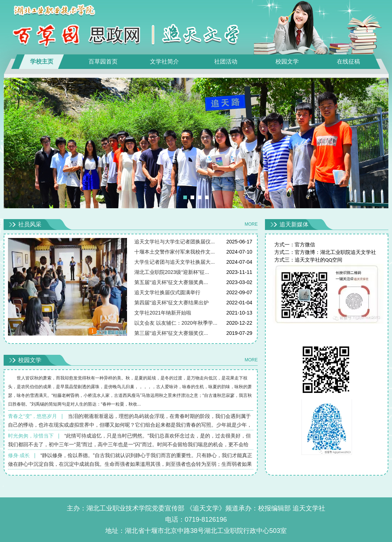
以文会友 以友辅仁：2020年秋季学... (176, 323)
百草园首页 (103, 61)
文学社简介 (164, 61)
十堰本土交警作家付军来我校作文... (175, 252)
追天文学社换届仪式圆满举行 (167, 292)
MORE (251, 224)
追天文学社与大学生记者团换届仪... (175, 242)
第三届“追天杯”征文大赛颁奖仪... (171, 333)
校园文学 (287, 61)
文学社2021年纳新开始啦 (163, 313)
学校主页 (42, 61)
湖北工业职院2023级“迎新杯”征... (172, 272)
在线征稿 (348, 61)
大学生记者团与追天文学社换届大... (175, 262)
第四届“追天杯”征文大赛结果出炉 (171, 303)
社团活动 (226, 61)
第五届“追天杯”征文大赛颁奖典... (171, 282)
